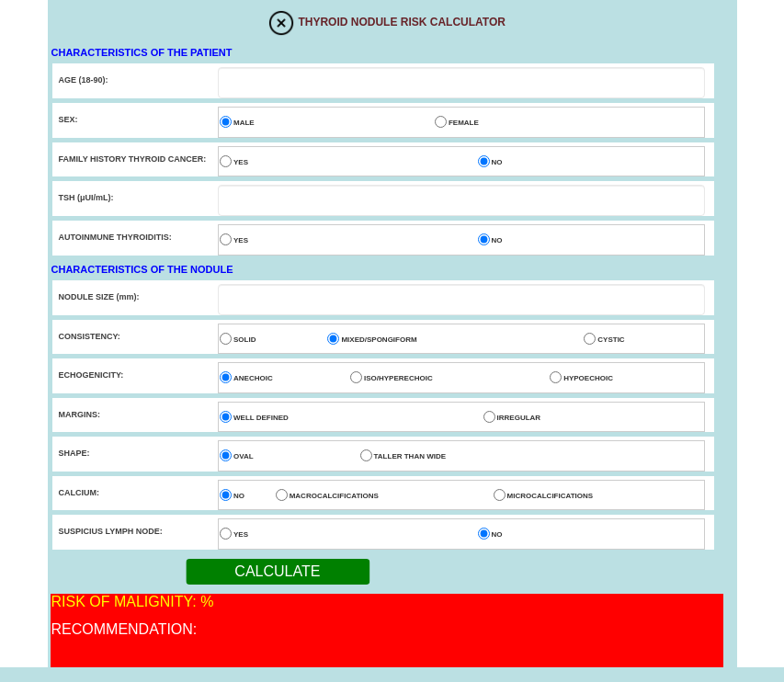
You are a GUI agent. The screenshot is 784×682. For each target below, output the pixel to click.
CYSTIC (611, 340)
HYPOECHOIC (588, 378)
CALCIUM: (80, 493)
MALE (244, 123)
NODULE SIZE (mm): (99, 297)
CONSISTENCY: (90, 336)
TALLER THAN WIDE (410, 456)
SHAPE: (74, 453)
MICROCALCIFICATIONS (551, 496)
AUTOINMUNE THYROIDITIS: (115, 237)
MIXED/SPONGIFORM (379, 340)
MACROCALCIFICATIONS (334, 496)
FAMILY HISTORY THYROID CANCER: (133, 159)
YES (241, 162)
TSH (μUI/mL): (86, 198)
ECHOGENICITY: (91, 375)
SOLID (244, 340)
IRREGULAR (519, 418)
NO (497, 162)
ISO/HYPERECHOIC (398, 378)
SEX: (68, 119)
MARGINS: (80, 415)
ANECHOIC (253, 378)
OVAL (244, 456)
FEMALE (464, 123)
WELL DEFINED (261, 418)
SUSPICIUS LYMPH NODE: (111, 531)
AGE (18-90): (84, 80)
